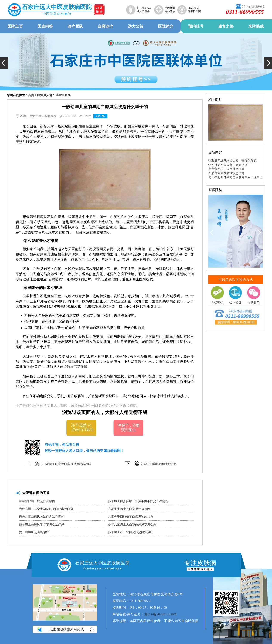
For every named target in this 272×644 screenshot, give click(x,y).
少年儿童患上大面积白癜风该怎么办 (132, 524)
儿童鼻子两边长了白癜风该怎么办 (131, 517)
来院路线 (256, 26)
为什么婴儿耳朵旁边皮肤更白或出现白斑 (46, 509)
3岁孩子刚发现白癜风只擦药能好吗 (68, 464)
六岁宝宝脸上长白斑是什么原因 (129, 509)
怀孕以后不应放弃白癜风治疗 (228, 165)
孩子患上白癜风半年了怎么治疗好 (42, 524)
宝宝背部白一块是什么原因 (37, 501)
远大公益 (136, 26)
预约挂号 (196, 26)
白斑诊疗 (105, 26)
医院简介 (166, 26)
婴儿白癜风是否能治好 (34, 532)
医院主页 (15, 26)
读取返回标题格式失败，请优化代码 (232, 161)
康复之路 (226, 26)
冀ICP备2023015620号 (161, 614)
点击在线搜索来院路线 (65, 629)
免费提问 (100, 116)
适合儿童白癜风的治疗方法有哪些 (42, 517)
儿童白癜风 (63, 95)
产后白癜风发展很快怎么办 (226, 173)
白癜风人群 (45, 95)
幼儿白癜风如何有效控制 (161, 464)
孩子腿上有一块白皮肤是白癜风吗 (131, 532)
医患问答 (45, 26)
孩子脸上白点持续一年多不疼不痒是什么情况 (138, 501)
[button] (4, 63)
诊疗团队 (75, 26)
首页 (31, 95)
